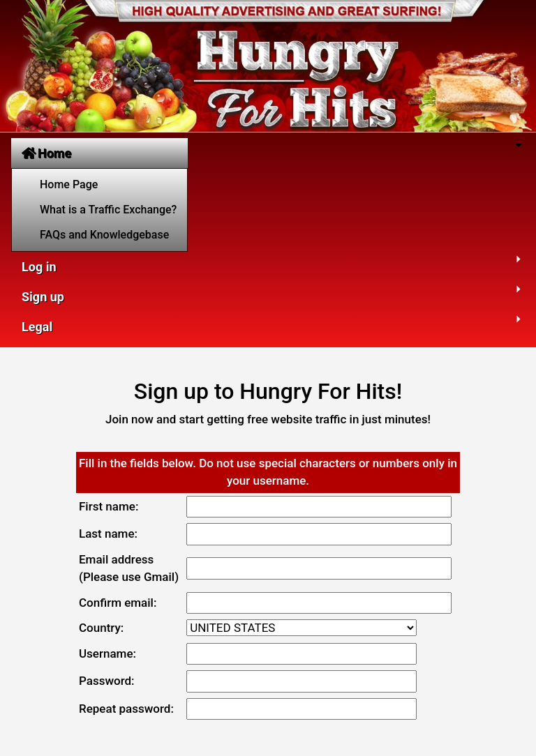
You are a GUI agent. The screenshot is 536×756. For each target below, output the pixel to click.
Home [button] (46, 153)
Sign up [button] (43, 297)
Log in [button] (39, 267)
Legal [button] (37, 327)
